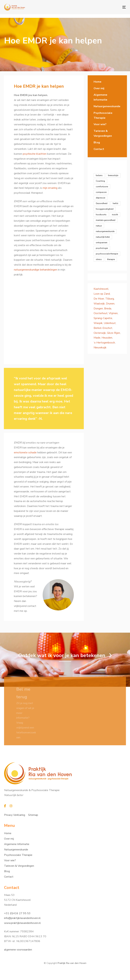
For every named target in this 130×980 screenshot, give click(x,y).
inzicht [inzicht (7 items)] (115, 215)
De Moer (99, 299)
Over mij (99, 88)
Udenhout (110, 323)
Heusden (107, 338)
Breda (108, 309)
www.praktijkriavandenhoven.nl (22, 923)
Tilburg (110, 299)
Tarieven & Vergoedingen (103, 133)
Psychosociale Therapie (103, 115)
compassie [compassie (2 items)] (101, 192)
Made (97, 338)
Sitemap (33, 815)
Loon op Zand (102, 294)
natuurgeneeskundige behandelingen (36, 270)
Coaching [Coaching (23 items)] (100, 181)
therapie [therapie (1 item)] (111, 259)
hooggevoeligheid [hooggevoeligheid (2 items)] (105, 209)
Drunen (110, 304)
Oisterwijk (100, 333)
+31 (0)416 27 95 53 (17, 913)
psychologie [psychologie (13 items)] (102, 248)
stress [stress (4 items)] (99, 259)
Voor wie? (100, 124)
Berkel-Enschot (103, 328)
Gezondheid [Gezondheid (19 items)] (102, 203)
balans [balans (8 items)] (99, 175)
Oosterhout (101, 313)
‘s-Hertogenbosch (104, 343)
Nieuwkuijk (100, 348)
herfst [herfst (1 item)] (115, 203)
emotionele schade (25, 453)
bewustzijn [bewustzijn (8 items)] (113, 175)
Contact (99, 149)
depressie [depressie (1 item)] (100, 198)
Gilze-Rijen (113, 333)
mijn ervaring (50, 188)
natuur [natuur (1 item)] (99, 226)
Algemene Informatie (100, 97)
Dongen (98, 309)
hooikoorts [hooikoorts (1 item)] (101, 215)
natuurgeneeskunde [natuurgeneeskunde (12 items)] (105, 231)
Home (97, 82)
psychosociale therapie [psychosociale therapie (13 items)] (107, 254)
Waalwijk (99, 304)
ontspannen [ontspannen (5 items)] (102, 243)
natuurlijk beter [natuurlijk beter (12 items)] (103, 237)
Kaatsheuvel (101, 289)
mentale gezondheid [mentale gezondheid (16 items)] (106, 220)
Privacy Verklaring (15, 815)
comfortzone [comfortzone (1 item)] (102, 187)
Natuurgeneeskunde (107, 106)
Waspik (98, 323)
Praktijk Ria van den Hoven (72, 963)
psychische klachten (35, 154)
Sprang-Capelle (103, 318)
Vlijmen (113, 313)
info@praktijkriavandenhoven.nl (22, 918)
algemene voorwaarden (18, 950)
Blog (97, 142)
